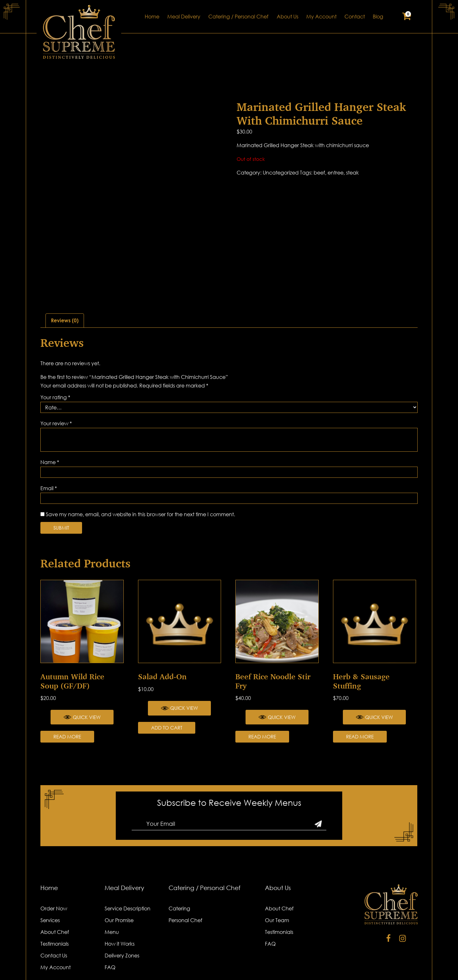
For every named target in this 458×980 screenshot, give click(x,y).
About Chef (55, 887)
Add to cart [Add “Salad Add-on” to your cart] (167, 682)
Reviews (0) (65, 275)
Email (49, 443)
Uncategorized (281, 173)
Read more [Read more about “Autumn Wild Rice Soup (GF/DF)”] (67, 692)
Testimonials (55, 899)
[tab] (65, 275)
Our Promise (119, 875)
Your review (56, 378)
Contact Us (54, 910)
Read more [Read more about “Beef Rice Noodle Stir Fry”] (262, 692)
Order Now (54, 863)
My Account (321, 17)
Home (152, 17)
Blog (378, 17)
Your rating (55, 352)
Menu (112, 887)
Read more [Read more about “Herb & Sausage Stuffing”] (360, 692)
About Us (288, 17)
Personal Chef (185, 875)
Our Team (277, 875)
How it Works (120, 899)
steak (352, 173)
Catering (179, 863)
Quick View (82, 672)
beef (319, 173)
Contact (355, 17)
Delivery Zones (122, 910)
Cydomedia (404, 967)
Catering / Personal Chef (238, 17)
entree (336, 173)
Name (50, 417)
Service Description (128, 863)
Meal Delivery (184, 17)
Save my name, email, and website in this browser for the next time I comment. (140, 469)
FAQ (110, 922)
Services (50, 875)
